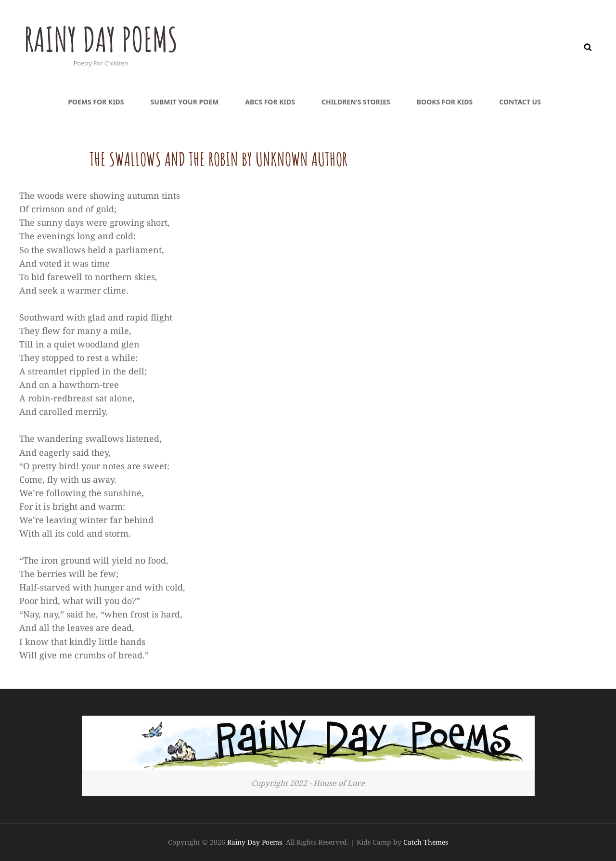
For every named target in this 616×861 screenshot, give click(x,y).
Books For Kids (445, 102)
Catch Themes (426, 842)
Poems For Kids (96, 102)
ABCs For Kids (270, 102)
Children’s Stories (356, 102)
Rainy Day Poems (102, 39)
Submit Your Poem (185, 102)
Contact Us (520, 102)
